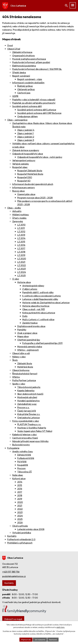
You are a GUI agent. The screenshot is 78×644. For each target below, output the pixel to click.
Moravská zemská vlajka (30, 347)
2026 (20, 523)
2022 (20, 509)
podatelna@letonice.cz (14, 576)
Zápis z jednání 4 (26, 130)
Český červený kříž (27, 411)
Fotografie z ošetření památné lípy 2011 (42, 343)
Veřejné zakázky (21, 164)
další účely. (61, 627)
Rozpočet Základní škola (30, 171)
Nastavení (53, 639)
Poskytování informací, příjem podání (31, 62)
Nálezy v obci (19, 357)
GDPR (15, 96)
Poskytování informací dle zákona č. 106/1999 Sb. (37, 69)
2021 (20, 506)
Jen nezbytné (40, 639)
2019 (20, 499)
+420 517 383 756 (11, 572)
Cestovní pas (24, 93)
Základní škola (25, 363)
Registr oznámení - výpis (30, 79)
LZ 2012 (21, 232)
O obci (16, 279)
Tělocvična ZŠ (24, 472)
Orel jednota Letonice (28, 418)
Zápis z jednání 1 (25, 133)
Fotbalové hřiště (26, 458)
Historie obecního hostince (36, 306)
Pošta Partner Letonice (24, 380)
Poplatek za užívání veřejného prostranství (34, 103)
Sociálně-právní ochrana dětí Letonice (37, 110)
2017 (20, 492)
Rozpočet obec (20, 167)
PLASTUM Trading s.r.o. (29, 424)
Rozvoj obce (18, 191)
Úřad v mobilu (19, 218)
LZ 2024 (22, 272)
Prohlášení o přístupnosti (20, 543)
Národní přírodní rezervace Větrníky (30, 441)
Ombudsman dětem (27, 116)
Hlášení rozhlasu (21, 215)
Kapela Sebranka (26, 391)
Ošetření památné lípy (29, 340)
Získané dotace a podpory (26, 150)
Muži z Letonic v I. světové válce (38, 319)
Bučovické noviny (21, 445)
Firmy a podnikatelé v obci (26, 421)
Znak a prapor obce (27, 333)
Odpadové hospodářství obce (28, 154)
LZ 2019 (21, 255)
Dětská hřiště (24, 455)
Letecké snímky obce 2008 (31, 529)
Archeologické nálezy (33, 286)
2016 (20, 489)
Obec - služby (14, 208)
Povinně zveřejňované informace (29, 59)
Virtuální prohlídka (22, 533)
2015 (20, 485)
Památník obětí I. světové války (38, 292)
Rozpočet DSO (25, 177)
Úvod (10, 45)
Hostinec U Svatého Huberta (32, 428)
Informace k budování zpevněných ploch (33, 184)
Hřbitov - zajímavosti (28, 350)
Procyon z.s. (23, 407)
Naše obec (18, 475)
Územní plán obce (26, 194)
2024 (20, 516)
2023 (20, 512)
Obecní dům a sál (21, 353)
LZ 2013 (21, 235)
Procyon (21, 468)
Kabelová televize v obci (24, 435)
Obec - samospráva (17, 120)
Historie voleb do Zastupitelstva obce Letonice (46, 303)
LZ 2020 (22, 259)
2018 (20, 495)
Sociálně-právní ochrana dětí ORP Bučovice (39, 113)
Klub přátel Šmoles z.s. (29, 414)
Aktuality (17, 211)
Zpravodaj (18, 221)
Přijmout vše (26, 639)
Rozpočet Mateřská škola (30, 174)
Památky (22, 330)
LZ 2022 (22, 265)
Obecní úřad (14, 49)
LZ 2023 (21, 269)
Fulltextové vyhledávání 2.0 (21, 539)
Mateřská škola (25, 367)
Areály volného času (23, 451)
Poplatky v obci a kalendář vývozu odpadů (34, 100)
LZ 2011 (21, 228)
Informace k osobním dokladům (28, 83)
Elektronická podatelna (24, 66)
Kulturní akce (19, 479)
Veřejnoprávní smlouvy (24, 160)
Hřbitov (16, 377)
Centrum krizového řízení (25, 438)
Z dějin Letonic (30, 289)
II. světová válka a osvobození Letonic (42, 296)
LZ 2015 (21, 242)
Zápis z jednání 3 (26, 140)
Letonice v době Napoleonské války (40, 299)
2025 (20, 519)
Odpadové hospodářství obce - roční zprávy (40, 157)
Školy (15, 360)
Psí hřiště (22, 462)
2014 (20, 482)
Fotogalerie (13, 448)
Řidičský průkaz (25, 86)
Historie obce (24, 282)
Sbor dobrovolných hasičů (30, 394)
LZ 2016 (21, 245)
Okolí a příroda (20, 526)
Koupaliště (23, 465)
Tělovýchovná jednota (29, 387)
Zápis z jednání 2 (26, 137)
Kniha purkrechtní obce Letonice (39, 313)
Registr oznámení (21, 76)
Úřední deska (19, 72)
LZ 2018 (21, 252)
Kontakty (12, 536)
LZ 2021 (21, 262)
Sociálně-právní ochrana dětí (27, 106)
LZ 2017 (21, 248)
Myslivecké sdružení (27, 397)
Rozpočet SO (24, 181)
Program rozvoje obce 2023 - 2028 (35, 198)
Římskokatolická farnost (25, 374)
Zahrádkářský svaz (27, 404)
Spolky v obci (19, 384)
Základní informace (22, 52)
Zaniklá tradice (30, 323)
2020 (20, 502)
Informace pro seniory (24, 188)
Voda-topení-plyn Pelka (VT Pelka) (35, 431)
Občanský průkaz (26, 89)
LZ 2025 (21, 276)
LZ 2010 (21, 225)
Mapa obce (23, 336)
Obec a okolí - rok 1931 (34, 309)
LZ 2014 (21, 238)
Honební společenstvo (28, 401)
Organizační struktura (23, 56)
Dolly (25, 316)
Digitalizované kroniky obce (31, 326)
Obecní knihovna (21, 370)
